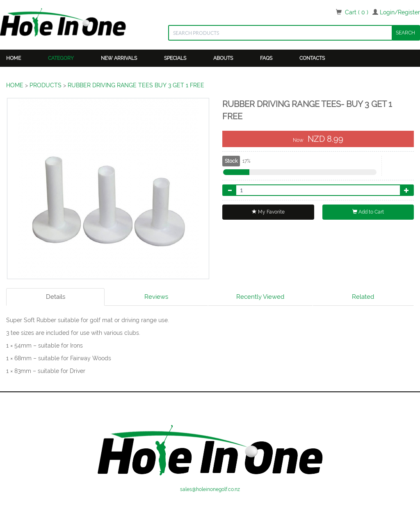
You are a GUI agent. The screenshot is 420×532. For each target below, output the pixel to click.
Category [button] (61, 58)
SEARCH (405, 33)
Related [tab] (363, 297)
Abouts (223, 58)
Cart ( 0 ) (357, 12)
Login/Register (400, 12)
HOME (15, 85)
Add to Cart (368, 212)
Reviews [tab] (156, 297)
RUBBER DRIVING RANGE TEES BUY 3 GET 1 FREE (136, 85)
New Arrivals (119, 58)
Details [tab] (56, 297)
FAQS (266, 58)
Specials (175, 58)
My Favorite (268, 212)
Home (14, 58)
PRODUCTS (46, 85)
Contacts (312, 58)
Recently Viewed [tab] (260, 297)
